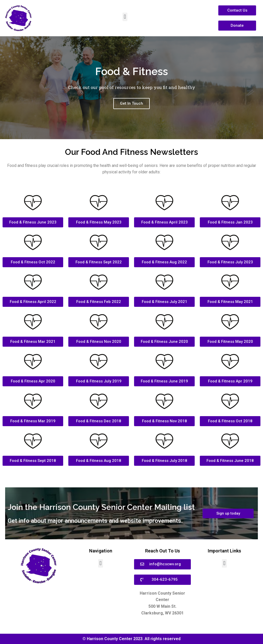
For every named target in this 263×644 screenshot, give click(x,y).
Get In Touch (131, 107)
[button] (125, 17)
